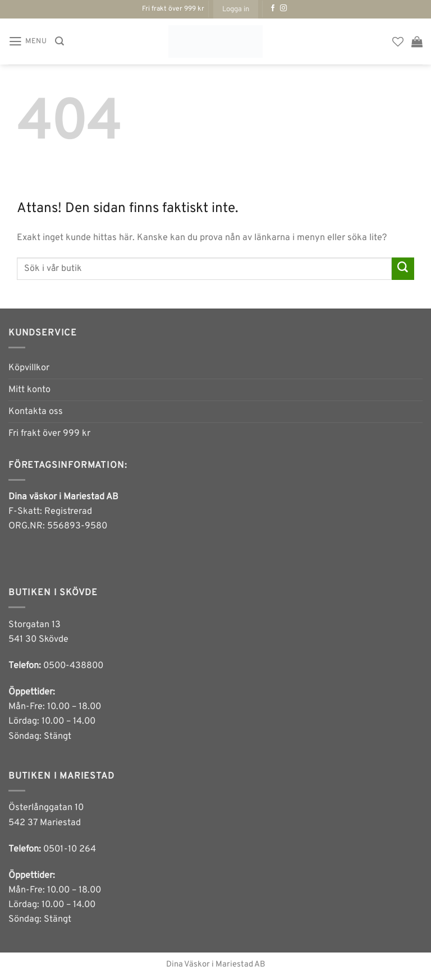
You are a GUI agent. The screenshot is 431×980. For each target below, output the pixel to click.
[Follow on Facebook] (273, 8)
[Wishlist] (398, 42)
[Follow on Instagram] (283, 8)
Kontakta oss (36, 412)
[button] (236, 9)
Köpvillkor (29, 368)
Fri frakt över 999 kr (49, 434)
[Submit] (403, 269)
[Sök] (59, 41)
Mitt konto (29, 390)
